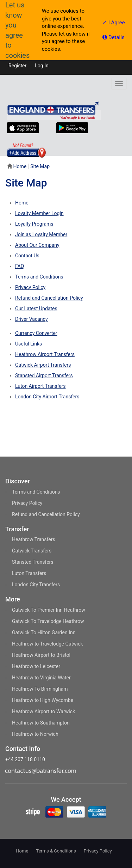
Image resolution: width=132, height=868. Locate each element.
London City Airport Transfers (47, 397)
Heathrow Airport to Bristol (41, 655)
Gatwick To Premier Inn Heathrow (49, 610)
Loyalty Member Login (39, 213)
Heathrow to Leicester (36, 666)
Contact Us (27, 256)
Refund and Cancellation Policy (49, 298)
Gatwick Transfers (32, 551)
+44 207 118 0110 (25, 759)
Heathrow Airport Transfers (45, 354)
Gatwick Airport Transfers (43, 365)
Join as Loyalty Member (41, 234)
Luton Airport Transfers (40, 386)
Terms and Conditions (39, 277)
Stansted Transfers (33, 562)
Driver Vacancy (32, 319)
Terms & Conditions (56, 851)
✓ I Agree (114, 23)
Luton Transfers (29, 573)
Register (17, 66)
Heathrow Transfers (34, 539)
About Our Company (37, 245)
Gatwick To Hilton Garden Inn (44, 632)
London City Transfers (36, 585)
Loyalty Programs (34, 224)
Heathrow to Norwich (35, 734)
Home (20, 166)
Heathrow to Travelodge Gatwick (48, 644)
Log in (42, 66)
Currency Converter (36, 333)
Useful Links (29, 344)
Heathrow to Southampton (41, 723)
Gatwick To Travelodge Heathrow (48, 621)
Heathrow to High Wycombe (43, 700)
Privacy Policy (30, 287)
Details (114, 37)
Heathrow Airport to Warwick (43, 711)
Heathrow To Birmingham (40, 689)
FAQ (20, 266)
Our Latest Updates (36, 308)
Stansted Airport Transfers (44, 375)
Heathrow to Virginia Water (41, 678)
